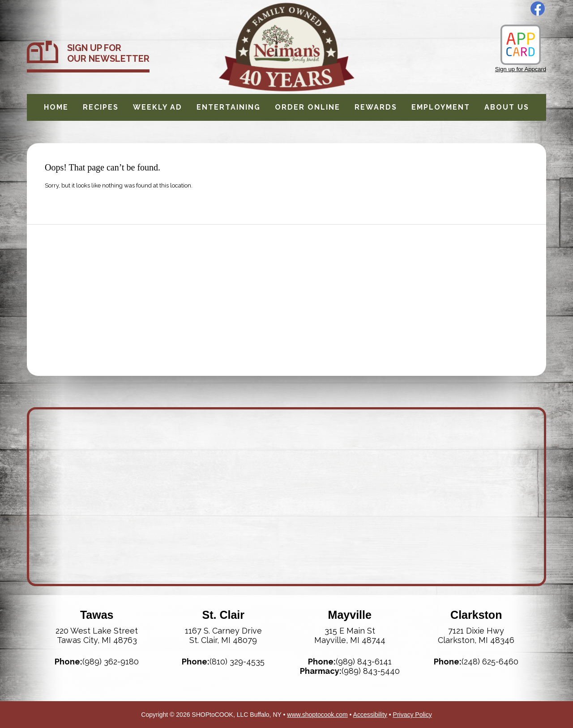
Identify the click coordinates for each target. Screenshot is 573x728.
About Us (507, 107)
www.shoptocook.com (317, 715)
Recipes (101, 107)
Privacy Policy (413, 715)
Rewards (376, 107)
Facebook (538, 9)
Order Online (308, 107)
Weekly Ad (158, 107)
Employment (441, 107)
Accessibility (370, 715)
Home (56, 107)
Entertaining (229, 107)
